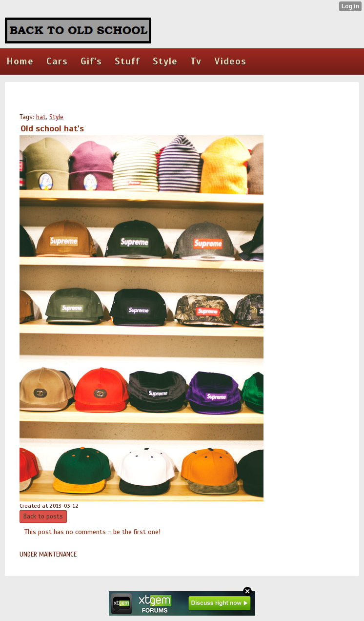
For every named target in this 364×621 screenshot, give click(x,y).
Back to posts (43, 517)
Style (56, 117)
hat (41, 117)
